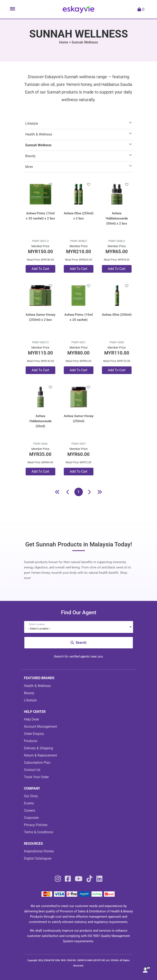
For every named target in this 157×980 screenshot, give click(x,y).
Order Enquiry (34, 734)
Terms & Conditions (39, 832)
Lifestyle (32, 124)
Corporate (31, 818)
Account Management (40, 727)
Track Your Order (36, 777)
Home (64, 42)
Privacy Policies (36, 825)
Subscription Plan (37, 763)
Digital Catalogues (38, 858)
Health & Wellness (39, 134)
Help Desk (31, 719)
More (29, 167)
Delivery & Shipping (38, 748)
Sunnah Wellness (38, 145)
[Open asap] (146, 970)
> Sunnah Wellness (83, 42)
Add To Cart (40, 269)
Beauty (30, 156)
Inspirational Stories (39, 851)
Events (29, 803)
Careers (30, 810)
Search (78, 643)
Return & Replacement (40, 755)
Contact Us (32, 770)
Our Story (31, 796)
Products (31, 741)
